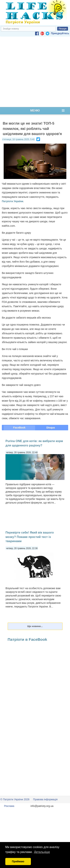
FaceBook (19, 428)
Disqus (51, 428)
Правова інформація (45, 799)
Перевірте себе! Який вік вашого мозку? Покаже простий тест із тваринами (30, 537)
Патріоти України (13, 201)
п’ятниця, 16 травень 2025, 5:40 (18, 139)
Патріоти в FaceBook (27, 639)
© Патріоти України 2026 (15, 799)
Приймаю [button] (18, 861)
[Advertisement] (34, 72)
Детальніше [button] (42, 852)
